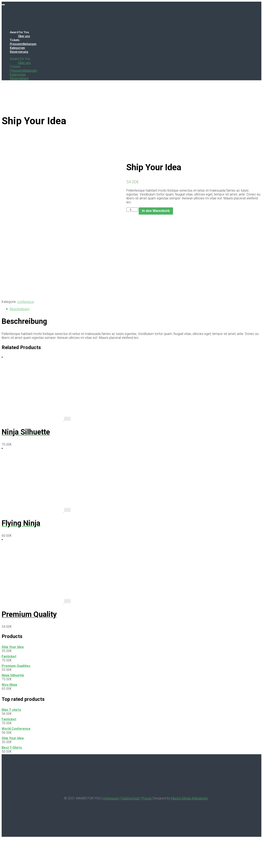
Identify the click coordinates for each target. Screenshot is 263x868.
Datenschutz (131, 828)
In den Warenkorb (156, 211)
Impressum (111, 828)
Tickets (15, 40)
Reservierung (19, 52)
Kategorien (17, 48)
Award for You (19, 32)
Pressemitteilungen (23, 44)
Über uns (24, 36)
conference (26, 331)
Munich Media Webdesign (189, 828)
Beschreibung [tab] (20, 339)
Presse (147, 828)
